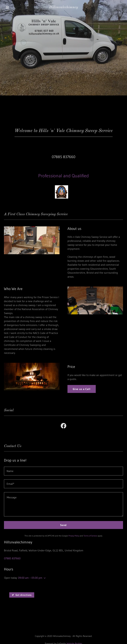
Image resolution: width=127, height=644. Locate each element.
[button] (10, 7)
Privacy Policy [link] (74, 536)
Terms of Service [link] (90, 536)
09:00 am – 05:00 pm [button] (30, 578)
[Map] (63, 610)
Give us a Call (82, 389)
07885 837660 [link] (64, 157)
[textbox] (63, 471)
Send (63, 525)
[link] (63, 7)
